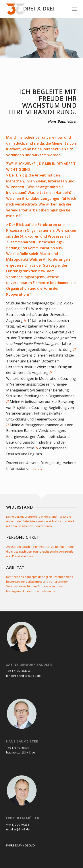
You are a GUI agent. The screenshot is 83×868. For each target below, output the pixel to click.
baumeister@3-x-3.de (21, 752)
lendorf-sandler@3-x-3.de (23, 676)
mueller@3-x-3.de (18, 829)
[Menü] (74, 9)
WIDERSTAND (19, 507)
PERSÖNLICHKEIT (23, 537)
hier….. (37, 468)
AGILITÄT (15, 568)
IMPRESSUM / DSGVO (20, 845)
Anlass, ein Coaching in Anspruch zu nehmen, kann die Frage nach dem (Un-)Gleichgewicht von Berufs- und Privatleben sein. (40, 551)
